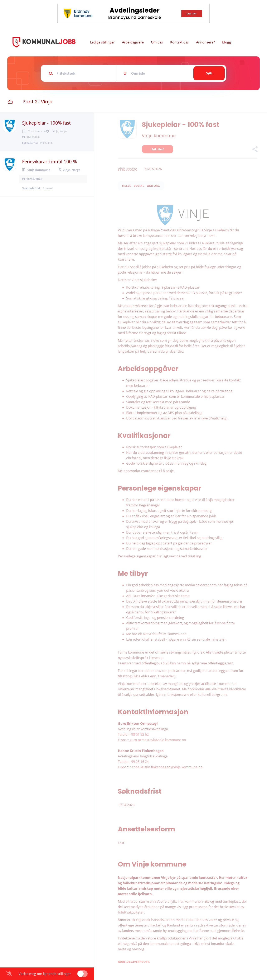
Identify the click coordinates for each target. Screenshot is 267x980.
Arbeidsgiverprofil (134, 962)
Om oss (157, 42)
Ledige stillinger (102, 42)
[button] (255, 150)
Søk (209, 73)
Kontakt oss (179, 42)
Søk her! (158, 149)
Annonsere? (205, 42)
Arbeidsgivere (133, 42)
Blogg (227, 42)
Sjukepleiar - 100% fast (46, 123)
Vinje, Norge (127, 169)
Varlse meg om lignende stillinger (45, 974)
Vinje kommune (159, 135)
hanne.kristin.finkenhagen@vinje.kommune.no (166, 767)
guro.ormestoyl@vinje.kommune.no (158, 740)
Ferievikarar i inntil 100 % (49, 168)
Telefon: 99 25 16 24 (133, 762)
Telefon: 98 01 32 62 (133, 734)
